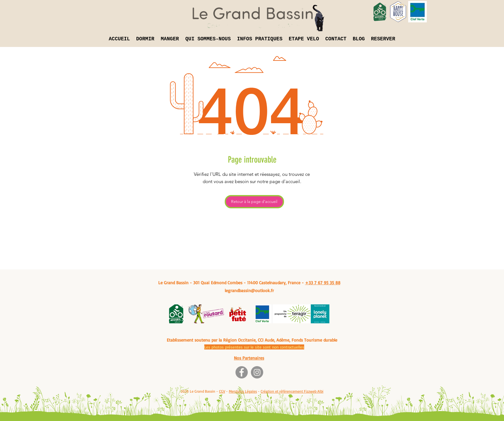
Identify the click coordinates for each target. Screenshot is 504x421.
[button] (145, 39)
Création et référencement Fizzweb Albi (292, 391)
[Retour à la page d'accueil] (254, 202)
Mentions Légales (243, 391)
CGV (222, 391)
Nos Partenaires (249, 358)
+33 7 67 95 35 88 (323, 283)
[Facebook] (242, 372)
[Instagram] (257, 372)
